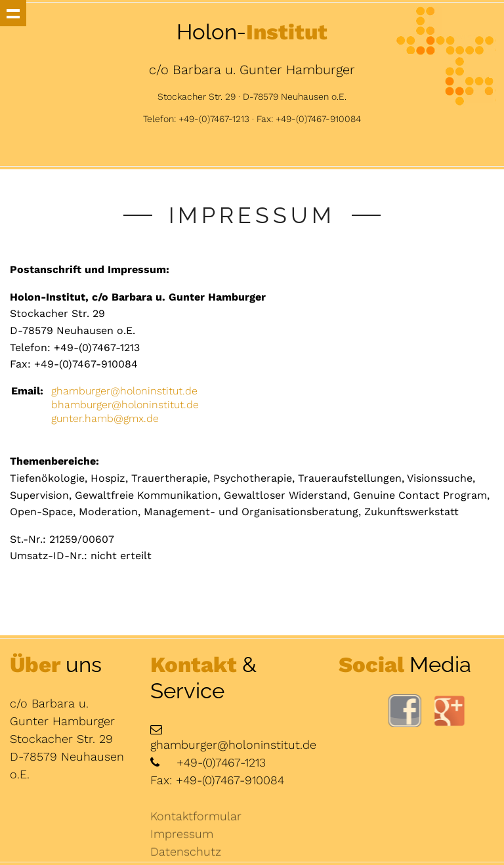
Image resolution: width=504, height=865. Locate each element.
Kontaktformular (196, 821)
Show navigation (13, 13)
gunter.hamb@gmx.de (105, 418)
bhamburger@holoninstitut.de (125, 405)
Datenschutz (186, 857)
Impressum (182, 839)
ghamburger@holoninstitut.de (124, 391)
